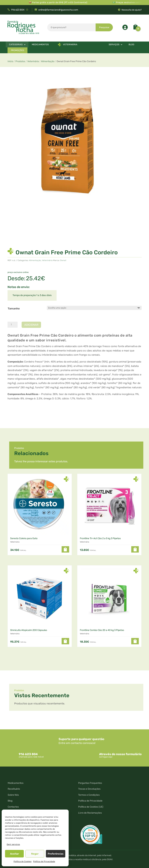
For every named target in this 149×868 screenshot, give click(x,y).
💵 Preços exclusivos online (132, 2)
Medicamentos (40, 44)
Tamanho (14, 309)
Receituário (14, 789)
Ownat (63, 260)
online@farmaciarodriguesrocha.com (58, 10)
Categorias (16, 44)
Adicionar (31, 325)
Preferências (56, 854)
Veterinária (70, 44)
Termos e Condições (89, 795)
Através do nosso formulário (120, 754)
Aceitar (14, 854)
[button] (65, 549)
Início (10, 61)
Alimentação (48, 61)
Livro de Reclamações (90, 813)
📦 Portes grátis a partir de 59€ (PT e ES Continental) (62, 2)
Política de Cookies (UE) (91, 807)
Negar (35, 854)
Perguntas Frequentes (90, 783)
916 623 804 (18, 10)
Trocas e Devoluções (89, 789)
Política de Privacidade (44, 861)
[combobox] (72, 28)
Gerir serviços (13, 844)
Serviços (114, 44)
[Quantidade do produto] (13, 325)
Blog (131, 44)
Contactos (13, 807)
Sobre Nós (13, 795)
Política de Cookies (23, 861)
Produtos (20, 61)
